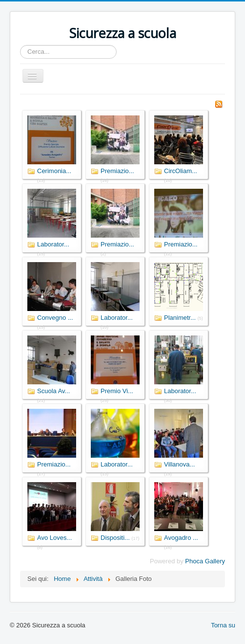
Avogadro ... (181, 538)
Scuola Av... (53, 391)
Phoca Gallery (205, 561)
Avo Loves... (54, 538)
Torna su (223, 625)
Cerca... (20, 45)
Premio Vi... (117, 391)
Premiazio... (117, 171)
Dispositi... (115, 538)
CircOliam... (181, 171)
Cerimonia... (54, 171)
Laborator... (53, 244)
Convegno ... (55, 318)
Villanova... (179, 464)
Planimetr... (180, 318)
